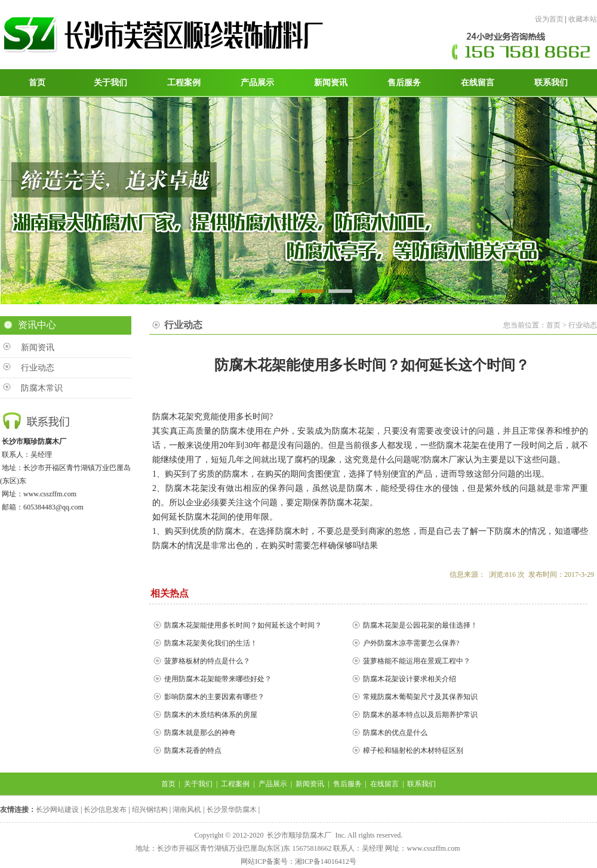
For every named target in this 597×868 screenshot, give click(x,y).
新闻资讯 (38, 347)
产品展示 (273, 784)
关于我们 (198, 784)
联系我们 (421, 784)
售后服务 (347, 784)
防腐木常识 (42, 388)
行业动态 (38, 368)
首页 (168, 784)
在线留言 (384, 784)
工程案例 (235, 784)
